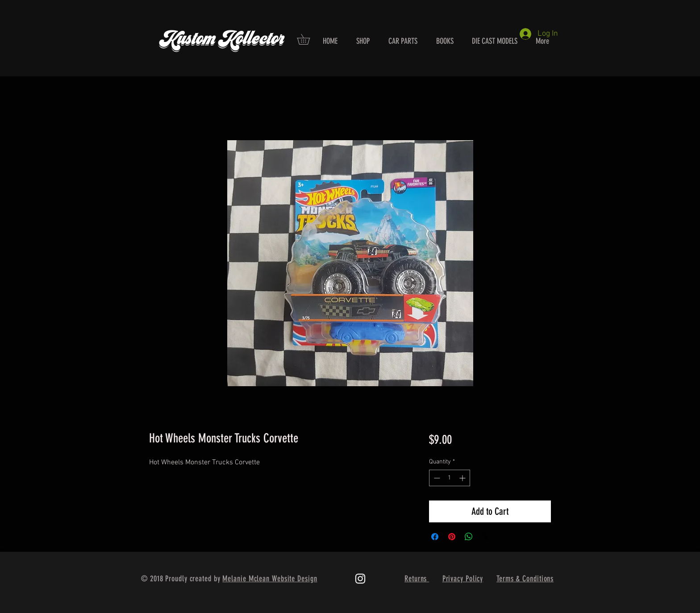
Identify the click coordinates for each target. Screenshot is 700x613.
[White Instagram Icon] (360, 579)
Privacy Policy (463, 579)
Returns (417, 579)
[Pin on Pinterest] (452, 537)
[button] (308, 39)
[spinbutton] (450, 478)
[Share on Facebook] (435, 537)
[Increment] (463, 478)
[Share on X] (486, 537)
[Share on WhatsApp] (469, 537)
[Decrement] (436, 478)
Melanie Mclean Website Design (270, 579)
